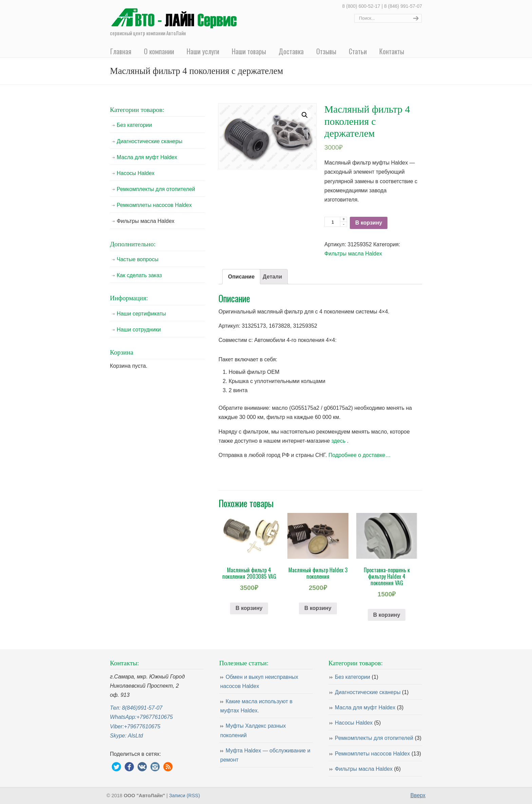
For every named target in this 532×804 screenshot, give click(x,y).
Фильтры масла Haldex (353, 254)
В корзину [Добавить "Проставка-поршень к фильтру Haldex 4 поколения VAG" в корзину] (387, 615)
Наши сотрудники (139, 330)
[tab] (241, 277)
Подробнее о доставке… (360, 455)
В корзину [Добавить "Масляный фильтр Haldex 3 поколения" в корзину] (318, 608)
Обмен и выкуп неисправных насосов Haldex (259, 682)
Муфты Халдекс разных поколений (253, 730)
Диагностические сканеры (149, 141)
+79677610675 (155, 717)
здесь (339, 441)
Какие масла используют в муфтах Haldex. (256, 706)
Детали (272, 277)
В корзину (369, 223)
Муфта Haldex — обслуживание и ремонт (265, 755)
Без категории (134, 125)
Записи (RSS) (184, 796)
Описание (241, 277)
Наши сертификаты (141, 314)
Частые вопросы (138, 259)
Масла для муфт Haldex (147, 157)
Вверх (418, 795)
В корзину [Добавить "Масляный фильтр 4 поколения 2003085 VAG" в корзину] (249, 608)
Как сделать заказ (139, 275)
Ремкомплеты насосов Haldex (154, 205)
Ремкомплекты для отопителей (156, 189)
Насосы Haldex (136, 173)
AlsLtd (135, 736)
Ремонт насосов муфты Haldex (176, 16)
